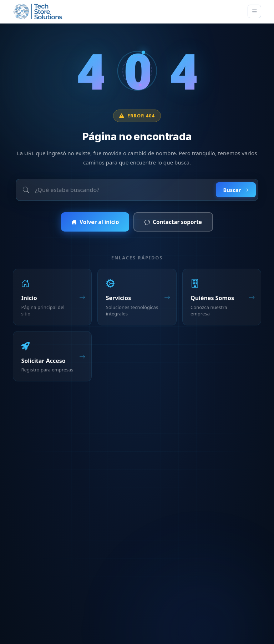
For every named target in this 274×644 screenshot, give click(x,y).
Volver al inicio (95, 222)
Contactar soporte (173, 222)
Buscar (236, 190)
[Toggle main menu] (254, 11)
